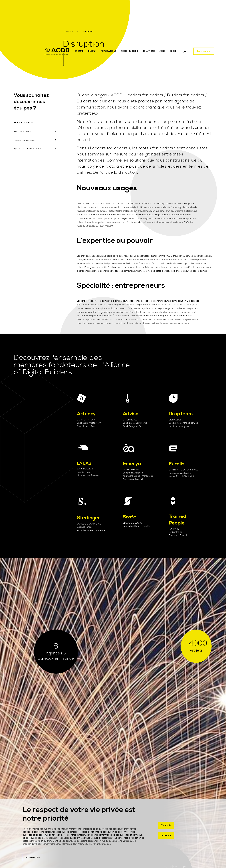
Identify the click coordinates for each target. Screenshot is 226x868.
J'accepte (166, 825)
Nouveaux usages (23, 132)
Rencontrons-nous (24, 122)
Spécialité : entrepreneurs (28, 149)
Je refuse (166, 836)
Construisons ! (204, 51)
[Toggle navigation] (185, 51)
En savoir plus (33, 857)
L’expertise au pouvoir (26, 140)
